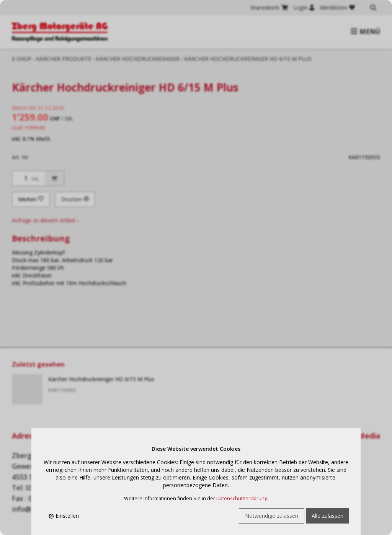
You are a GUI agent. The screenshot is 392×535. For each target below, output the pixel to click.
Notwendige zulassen (272, 516)
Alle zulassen (327, 516)
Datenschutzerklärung (242, 498)
